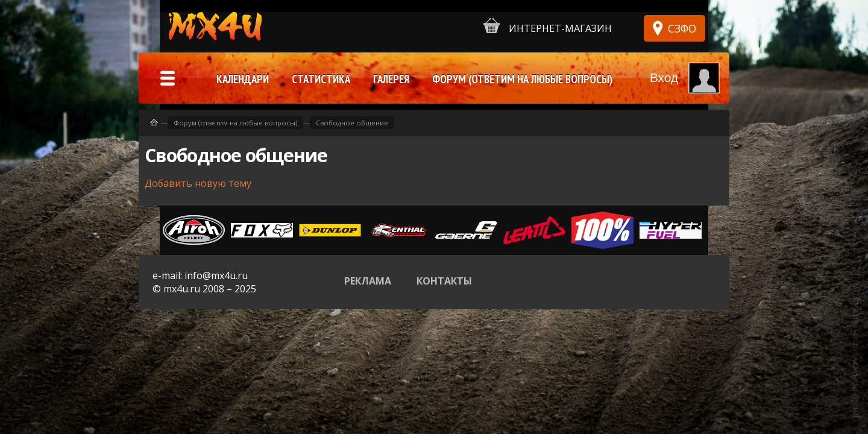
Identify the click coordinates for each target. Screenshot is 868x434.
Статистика (321, 79)
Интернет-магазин (548, 26)
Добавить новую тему (198, 183)
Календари (243, 79)
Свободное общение (352, 123)
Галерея (391, 79)
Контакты (444, 281)
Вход (664, 77)
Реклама (368, 281)
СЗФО (682, 28)
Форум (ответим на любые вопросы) (235, 123)
